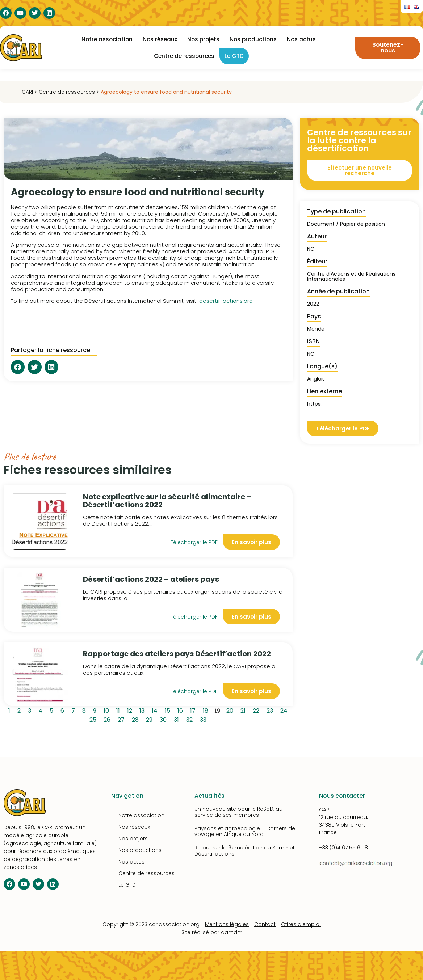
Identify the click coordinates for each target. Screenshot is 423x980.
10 (108, 710)
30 (164, 719)
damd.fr (231, 932)
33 (204, 719)
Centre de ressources (184, 56)
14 (156, 710)
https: (314, 404)
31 (178, 719)
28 (137, 719)
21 (244, 710)
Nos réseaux (160, 39)
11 (119, 710)
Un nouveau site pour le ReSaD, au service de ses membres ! (238, 812)
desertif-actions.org (226, 301)
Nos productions (253, 39)
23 (271, 710)
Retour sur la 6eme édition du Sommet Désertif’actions (245, 851)
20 (231, 710)
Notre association (107, 39)
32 (191, 719)
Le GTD (234, 56)
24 (285, 710)
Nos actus (301, 39)
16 (181, 710)
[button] (18, 367)
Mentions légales (227, 924)
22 (257, 710)
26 (108, 719)
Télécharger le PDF (194, 542)
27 (122, 719)
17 (194, 710)
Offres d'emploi (301, 924)
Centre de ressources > (69, 92)
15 (169, 710)
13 (143, 710)
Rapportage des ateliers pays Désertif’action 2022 (177, 654)
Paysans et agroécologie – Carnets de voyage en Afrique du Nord (245, 831)
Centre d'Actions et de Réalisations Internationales (351, 276)
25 (94, 719)
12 (131, 710)
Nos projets (203, 39)
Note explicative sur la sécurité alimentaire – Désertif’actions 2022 (167, 501)
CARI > (29, 92)
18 (207, 710)
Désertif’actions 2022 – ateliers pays (151, 579)
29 (150, 719)
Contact (265, 924)
